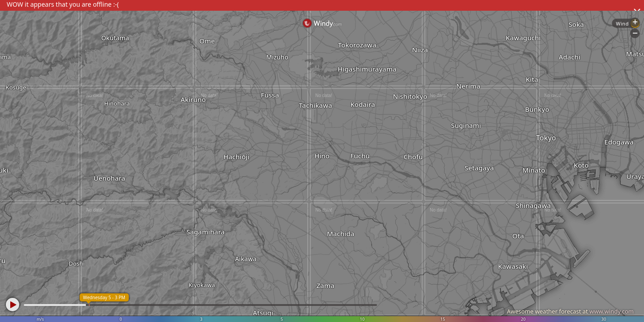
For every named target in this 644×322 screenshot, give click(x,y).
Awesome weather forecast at (570, 311)
